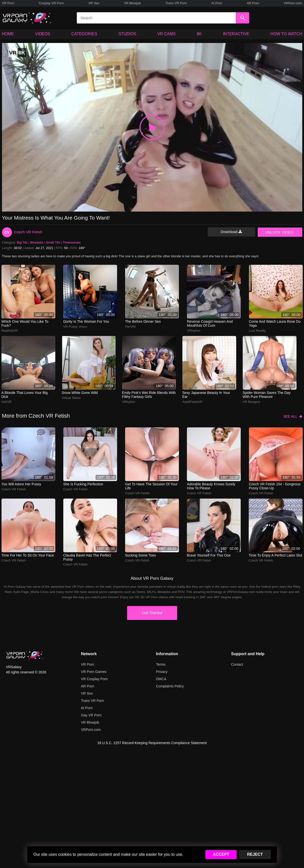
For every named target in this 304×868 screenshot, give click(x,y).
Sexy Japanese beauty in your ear (206, 395)
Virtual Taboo (71, 398)
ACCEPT (221, 854)
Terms (161, 664)
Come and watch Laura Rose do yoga (275, 323)
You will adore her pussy (21, 484)
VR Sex (94, 3)
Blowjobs (37, 242)
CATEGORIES (84, 34)
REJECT (255, 854)
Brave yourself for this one (209, 555)
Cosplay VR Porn (51, 3)
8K (199, 34)
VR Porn (8, 3)
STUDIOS (127, 34)
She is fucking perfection (83, 484)
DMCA (161, 679)
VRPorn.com (293, 3)
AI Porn (217, 3)
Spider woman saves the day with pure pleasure (267, 395)
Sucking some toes (140, 555)
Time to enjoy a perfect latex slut (275, 555)
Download (231, 232)
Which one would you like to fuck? (25, 323)
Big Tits (22, 242)
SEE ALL (293, 416)
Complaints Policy (170, 686)
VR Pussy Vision (75, 327)
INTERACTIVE (236, 34)
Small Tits (53, 242)
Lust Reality (257, 331)
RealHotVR (10, 331)
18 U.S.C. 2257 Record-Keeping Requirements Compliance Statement (152, 743)
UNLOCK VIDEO (279, 232)
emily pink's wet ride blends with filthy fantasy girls (149, 395)
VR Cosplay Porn (94, 679)
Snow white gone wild (80, 393)
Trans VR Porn (176, 3)
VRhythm (194, 331)
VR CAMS (167, 34)
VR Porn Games (94, 672)
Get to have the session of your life (151, 486)
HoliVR (7, 402)
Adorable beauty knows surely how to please (211, 486)
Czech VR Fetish (28, 232)
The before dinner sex (143, 321)
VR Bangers (251, 402)
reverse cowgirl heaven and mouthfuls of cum (210, 323)
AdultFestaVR (192, 402)
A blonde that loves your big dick (25, 395)
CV (7, 232)
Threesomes (72, 242)
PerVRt (130, 327)
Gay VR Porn (91, 715)
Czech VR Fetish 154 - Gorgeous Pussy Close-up (275, 486)
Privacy (162, 672)
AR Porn (253, 3)
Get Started (152, 613)
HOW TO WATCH (286, 34)
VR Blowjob (132, 3)
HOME (8, 34)
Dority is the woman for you (86, 321)
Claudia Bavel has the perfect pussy (87, 557)
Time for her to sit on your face (28, 555)
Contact (237, 664)
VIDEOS (43, 34)
